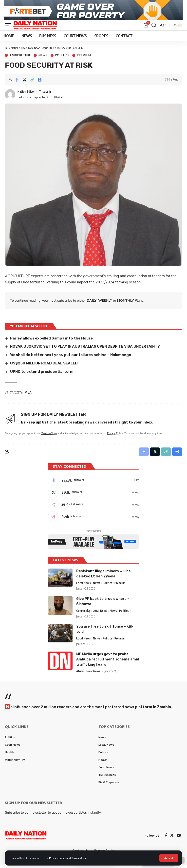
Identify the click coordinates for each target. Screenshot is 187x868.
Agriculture (20, 58)
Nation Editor (26, 95)
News (43, 58)
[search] (154, 28)
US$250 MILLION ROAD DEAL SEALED (44, 366)
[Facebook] (93, 483)
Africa (80, 674)
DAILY (92, 304)
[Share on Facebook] (17, 83)
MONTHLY (126, 304)
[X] (93, 495)
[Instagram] (93, 507)
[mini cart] (146, 28)
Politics (62, 58)
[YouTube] (179, 838)
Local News (84, 586)
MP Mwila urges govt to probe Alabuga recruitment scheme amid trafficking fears (108, 662)
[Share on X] (24, 83)
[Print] (40, 83)
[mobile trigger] (9, 28)
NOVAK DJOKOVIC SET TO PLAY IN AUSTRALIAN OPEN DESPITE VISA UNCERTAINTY (85, 349)
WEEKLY (105, 304)
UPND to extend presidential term (42, 374)
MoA (28, 395)
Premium (84, 58)
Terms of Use (79, 858)
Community (83, 613)
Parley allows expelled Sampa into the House (51, 341)
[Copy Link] (32, 83)
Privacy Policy (57, 858)
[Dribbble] (93, 519)
